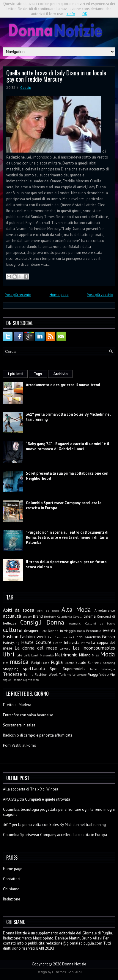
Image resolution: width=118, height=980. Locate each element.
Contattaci (12, 879)
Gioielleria (93, 637)
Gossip (26, 87)
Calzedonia (65, 616)
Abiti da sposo (48, 611)
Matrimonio (66, 655)
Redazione (12, 899)
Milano (85, 655)
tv (74, 674)
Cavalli (78, 616)
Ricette (69, 663)
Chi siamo (11, 889)
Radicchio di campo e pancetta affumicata (38, 735)
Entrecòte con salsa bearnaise (28, 715)
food (51, 637)
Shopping (11, 669)
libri (9, 654)
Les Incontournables (94, 648)
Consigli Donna (42, 622)
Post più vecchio (100, 295)
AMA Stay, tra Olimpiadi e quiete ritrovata (37, 799)
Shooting (109, 663)
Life (19, 655)
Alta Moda (76, 609)
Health (58, 643)
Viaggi (93, 674)
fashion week (33, 636)
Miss (95, 655)
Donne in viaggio (62, 631)
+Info (71, 14)
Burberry (50, 616)
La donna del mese (36, 648)
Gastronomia (63, 637)
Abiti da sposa (19, 610)
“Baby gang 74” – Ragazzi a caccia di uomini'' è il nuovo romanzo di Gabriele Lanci (67, 446)
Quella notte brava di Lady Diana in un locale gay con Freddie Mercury (56, 76)
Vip (113, 674)
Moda (108, 654)
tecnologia (108, 669)
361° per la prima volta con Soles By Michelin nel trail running (54, 825)
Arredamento (105, 610)
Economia (94, 631)
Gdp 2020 (75, 972)
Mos (6, 663)
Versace (82, 675)
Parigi (36, 663)
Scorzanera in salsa (19, 725)
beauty (27, 616)
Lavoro (65, 648)
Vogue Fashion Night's (18, 680)
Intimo (85, 643)
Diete (43, 631)
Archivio (60, 374)
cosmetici (75, 623)
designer (31, 631)
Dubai (81, 631)
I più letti (15, 374)
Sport (54, 669)
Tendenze (12, 674)
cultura (12, 630)
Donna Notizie (74, 964)
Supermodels (74, 669)
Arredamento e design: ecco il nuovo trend (63, 385)
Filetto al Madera (17, 705)
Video (104, 674)
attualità (12, 616)
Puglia (57, 662)
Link (27, 655)
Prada (45, 663)
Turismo (65, 674)
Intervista (72, 643)
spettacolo (34, 668)
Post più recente (18, 295)
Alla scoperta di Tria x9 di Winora (31, 789)
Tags (38, 374)
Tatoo (93, 669)
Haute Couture (36, 642)
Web (36, 680)
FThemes (59, 972)
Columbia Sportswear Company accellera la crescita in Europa (55, 835)
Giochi (78, 637)
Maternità (47, 655)
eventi (109, 630)
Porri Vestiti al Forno (20, 745)
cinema (90, 616)
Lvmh (35, 655)
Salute (81, 663)
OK (85, 14)
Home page (59, 295)
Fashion (11, 636)
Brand (38, 616)
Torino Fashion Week (40, 674)
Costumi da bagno (100, 623)
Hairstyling (11, 643)
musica (19, 662)
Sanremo (95, 663)
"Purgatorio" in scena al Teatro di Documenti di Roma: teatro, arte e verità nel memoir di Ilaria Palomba (67, 537)
